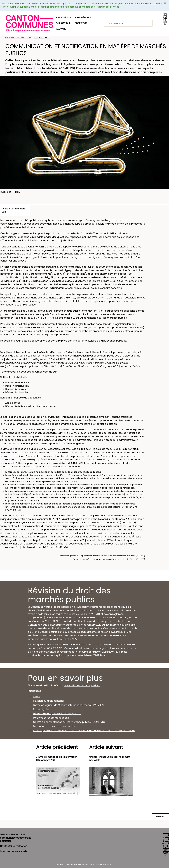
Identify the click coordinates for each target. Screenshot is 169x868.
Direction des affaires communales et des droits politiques (16, 838)
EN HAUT (160, 817)
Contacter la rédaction (14, 846)
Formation (81, 23)
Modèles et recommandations (51, 718)
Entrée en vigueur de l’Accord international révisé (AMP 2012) (69, 705)
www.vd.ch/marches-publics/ (82, 685)
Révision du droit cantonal (49, 701)
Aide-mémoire (83, 17)
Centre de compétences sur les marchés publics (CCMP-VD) (69, 722)
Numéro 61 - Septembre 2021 (18, 38)
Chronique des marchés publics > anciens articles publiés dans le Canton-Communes (84, 730)
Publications (63, 23)
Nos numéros (63, 17)
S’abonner (61, 29)
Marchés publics (42, 38)
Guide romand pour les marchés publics (57, 713)
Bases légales (41, 709)
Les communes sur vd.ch (15, 851)
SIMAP (37, 697)
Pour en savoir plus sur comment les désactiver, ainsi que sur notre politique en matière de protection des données (59, 7)
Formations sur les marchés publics (54, 726)
